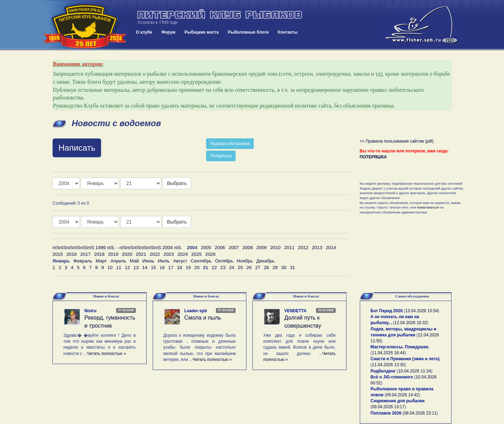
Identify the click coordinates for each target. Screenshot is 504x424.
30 (284, 268)
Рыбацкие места (202, 32)
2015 (58, 254)
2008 (248, 248)
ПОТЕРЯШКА (373, 157)
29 (275, 268)
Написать (77, 148)
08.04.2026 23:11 (420, 413)
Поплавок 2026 (386, 413)
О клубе (144, 32)
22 (214, 268)
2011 (289, 248)
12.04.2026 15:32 (411, 323)
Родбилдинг (383, 371)
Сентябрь (201, 261)
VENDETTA (295, 311)
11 (119, 268)
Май (134, 261)
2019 (113, 254)
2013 (317, 248)
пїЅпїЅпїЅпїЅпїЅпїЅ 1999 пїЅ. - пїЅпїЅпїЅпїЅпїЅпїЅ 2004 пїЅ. (117, 248)
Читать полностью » (106, 354)
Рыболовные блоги (248, 32)
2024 (183, 254)
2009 (261, 248)
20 (197, 268)
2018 (99, 254)
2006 (220, 248)
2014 (331, 248)
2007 (234, 248)
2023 (169, 254)
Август (180, 261)
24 (232, 268)
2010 (275, 248)
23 (223, 268)
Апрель (118, 261)
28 (267, 268)
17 (171, 268)
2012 (303, 248)
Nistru (90, 311)
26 (249, 268)
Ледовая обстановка (230, 144)
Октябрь (224, 261)
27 (258, 268)
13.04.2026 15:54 (422, 311)
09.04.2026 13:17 (388, 407)
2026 (210, 254)
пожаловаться (428, 207)
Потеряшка (221, 156)
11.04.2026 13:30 (388, 365)
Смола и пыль (203, 318)
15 (153, 268)
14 (145, 268)
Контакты (288, 32)
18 (179, 268)
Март (101, 261)
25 (240, 268)
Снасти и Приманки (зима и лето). (406, 359)
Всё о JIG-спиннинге (392, 377)
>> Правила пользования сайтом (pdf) (397, 141)
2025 (197, 254)
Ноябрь (245, 261)
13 (136, 268)
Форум (168, 32)
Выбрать (177, 183)
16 (162, 268)
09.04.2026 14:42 (402, 395)
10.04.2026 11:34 (415, 371)
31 (292, 268)
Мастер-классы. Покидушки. (400, 347)
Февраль (83, 261)
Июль (164, 261)
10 (110, 268)
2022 (155, 254)
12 (127, 268)
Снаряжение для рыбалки (398, 401)
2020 (127, 254)
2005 (206, 248)
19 (188, 268)
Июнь (148, 261)
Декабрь (265, 261)
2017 (85, 254)
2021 (141, 254)
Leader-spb (196, 311)
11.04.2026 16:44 (388, 353)
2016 (72, 254)
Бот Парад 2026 (387, 311)
